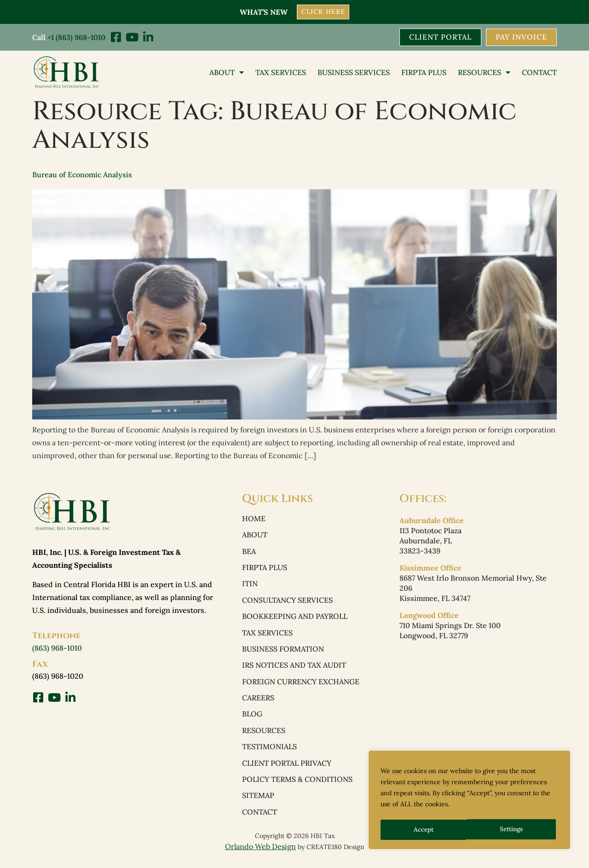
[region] (469, 801)
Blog (252, 718)
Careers (258, 701)
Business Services (354, 72)
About (227, 72)
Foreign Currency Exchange (301, 685)
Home (254, 519)
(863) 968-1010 (57, 648)
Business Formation (283, 652)
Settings (425, 830)
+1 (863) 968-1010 (76, 37)
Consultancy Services (287, 602)
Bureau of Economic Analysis (82, 175)
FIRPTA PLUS (424, 72)
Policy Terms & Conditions (297, 784)
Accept (516, 830)
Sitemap (258, 801)
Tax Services (281, 72)
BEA (249, 552)
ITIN (250, 585)
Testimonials (269, 751)
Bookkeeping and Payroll (295, 618)
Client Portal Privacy (287, 768)
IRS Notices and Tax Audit (294, 668)
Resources (484, 72)
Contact (539, 72)
